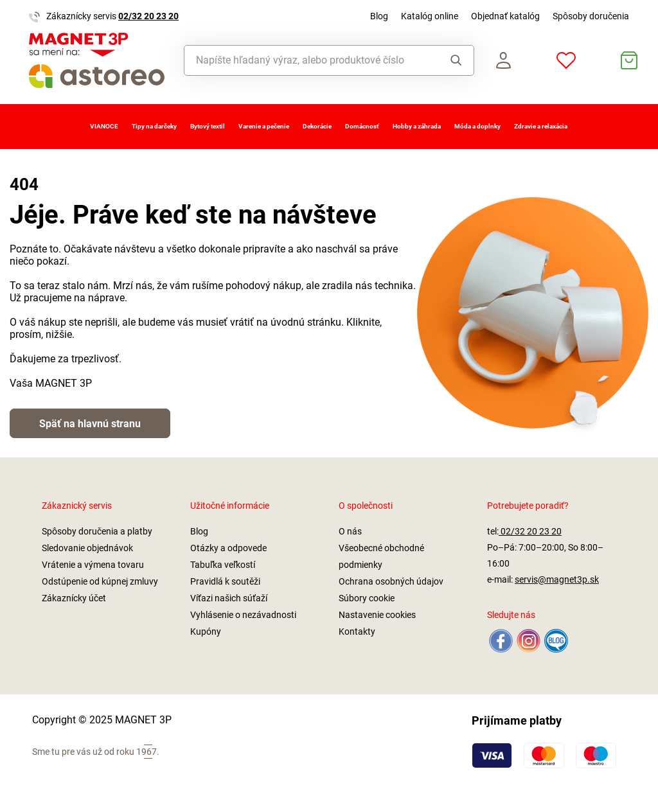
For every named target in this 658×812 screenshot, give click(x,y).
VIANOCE (104, 126)
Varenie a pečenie (264, 126)
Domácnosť (362, 126)
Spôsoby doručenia (591, 16)
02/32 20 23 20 (148, 16)
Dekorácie (317, 126)
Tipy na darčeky (154, 126)
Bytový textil (208, 126)
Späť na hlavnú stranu (90, 424)
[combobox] (307, 60)
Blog (379, 16)
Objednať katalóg (505, 16)
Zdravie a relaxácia (541, 126)
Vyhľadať (456, 60)
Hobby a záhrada (417, 126)
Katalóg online (430, 16)
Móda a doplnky (477, 126)
